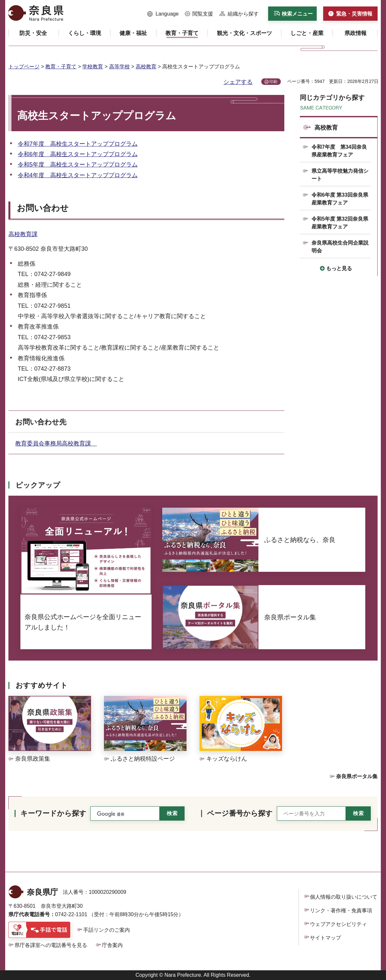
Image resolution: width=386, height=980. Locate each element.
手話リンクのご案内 (107, 930)
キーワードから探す (53, 813)
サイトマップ (325, 938)
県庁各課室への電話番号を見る (51, 945)
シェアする (238, 82)
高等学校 (119, 67)
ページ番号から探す (240, 813)
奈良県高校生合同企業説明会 (340, 247)
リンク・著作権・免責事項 (341, 911)
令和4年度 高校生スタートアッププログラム (78, 175)
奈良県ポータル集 (357, 776)
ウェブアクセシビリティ (338, 924)
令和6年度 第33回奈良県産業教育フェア (340, 199)
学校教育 (93, 67)
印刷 (273, 82)
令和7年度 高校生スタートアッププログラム (78, 144)
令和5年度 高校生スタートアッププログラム (78, 165)
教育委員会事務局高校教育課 (56, 444)
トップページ (24, 67)
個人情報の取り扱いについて (344, 897)
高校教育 (146, 67)
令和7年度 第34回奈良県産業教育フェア (339, 151)
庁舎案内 (112, 945)
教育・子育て (61, 67)
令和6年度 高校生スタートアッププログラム (78, 154)
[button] (163, 14)
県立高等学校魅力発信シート (340, 175)
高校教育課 (23, 234)
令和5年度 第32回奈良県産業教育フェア (340, 223)
